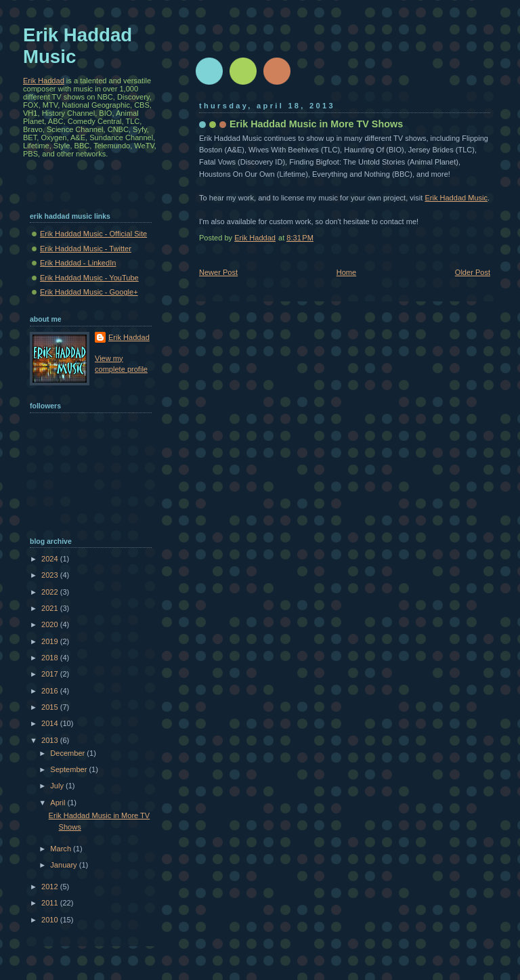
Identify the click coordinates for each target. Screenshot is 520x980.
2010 (51, 920)
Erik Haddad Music (456, 198)
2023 (51, 575)
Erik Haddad (44, 81)
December (68, 753)
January (64, 865)
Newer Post (218, 272)
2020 (51, 624)
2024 (51, 559)
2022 (51, 592)
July (58, 786)
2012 (51, 887)
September (69, 769)
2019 (51, 641)
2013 (51, 740)
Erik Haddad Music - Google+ (89, 292)
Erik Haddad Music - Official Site (93, 234)
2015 (51, 707)
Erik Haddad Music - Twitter (86, 249)
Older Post (473, 272)
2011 (51, 903)
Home (346, 272)
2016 (51, 691)
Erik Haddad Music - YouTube (89, 278)
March (62, 849)
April (59, 803)
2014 (51, 723)
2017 (51, 674)
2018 (51, 658)
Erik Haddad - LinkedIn (78, 263)
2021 (51, 608)
